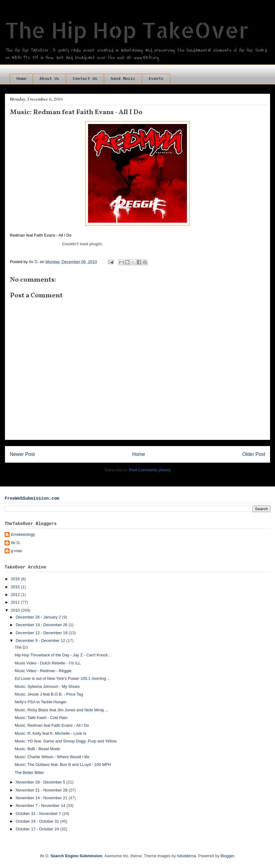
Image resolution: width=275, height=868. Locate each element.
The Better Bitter (29, 773)
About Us (49, 79)
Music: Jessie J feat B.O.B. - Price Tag (49, 694)
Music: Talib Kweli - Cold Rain (41, 718)
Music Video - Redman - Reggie (43, 671)
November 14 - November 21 (42, 798)
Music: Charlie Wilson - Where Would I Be (52, 757)
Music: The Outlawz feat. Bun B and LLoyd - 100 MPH (63, 765)
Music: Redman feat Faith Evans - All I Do (52, 725)
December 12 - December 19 (42, 633)
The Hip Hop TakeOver (127, 30)
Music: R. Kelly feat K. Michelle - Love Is (50, 733)
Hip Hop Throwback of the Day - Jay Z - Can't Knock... (63, 655)
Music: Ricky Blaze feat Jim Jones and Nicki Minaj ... (61, 710)
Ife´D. (16, 543)
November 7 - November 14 (41, 806)
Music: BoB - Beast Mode (37, 749)
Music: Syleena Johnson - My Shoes (47, 686)
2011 (16, 602)
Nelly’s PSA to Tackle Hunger (40, 702)
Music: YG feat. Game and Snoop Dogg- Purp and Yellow (66, 741)
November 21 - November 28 (42, 790)
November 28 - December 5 (41, 782)
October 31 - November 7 (39, 814)
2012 (16, 595)
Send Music (123, 79)
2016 (16, 579)
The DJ (21, 647)
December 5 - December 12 (41, 641)
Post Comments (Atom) (150, 470)
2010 (16, 610)
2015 (16, 587)
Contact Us (85, 79)
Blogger (227, 856)
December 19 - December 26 (42, 625)
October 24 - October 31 (38, 821)
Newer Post (22, 454)
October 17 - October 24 (38, 829)
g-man (17, 551)
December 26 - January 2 (39, 617)
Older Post (254, 454)
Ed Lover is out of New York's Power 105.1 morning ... (62, 678)
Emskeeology (23, 534)
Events (156, 79)
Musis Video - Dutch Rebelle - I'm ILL (48, 663)
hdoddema (186, 856)
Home (21, 79)
